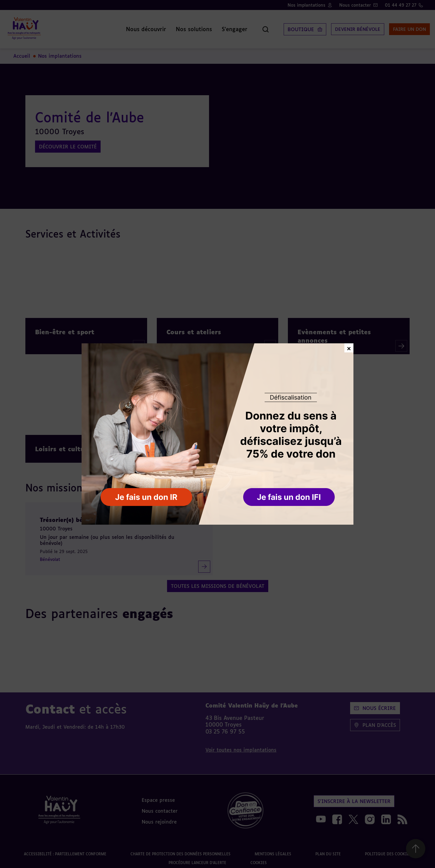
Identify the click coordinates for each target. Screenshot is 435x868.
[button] (290, 497)
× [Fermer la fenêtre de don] (349, 348)
